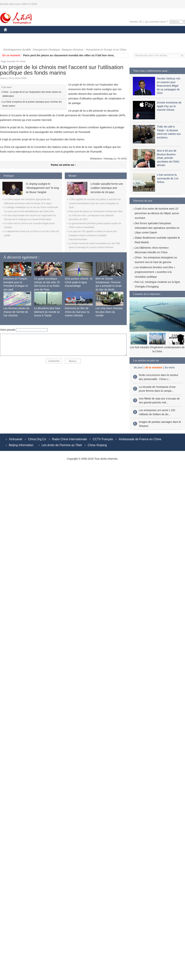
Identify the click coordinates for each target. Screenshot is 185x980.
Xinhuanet (16, 439)
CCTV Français (103, 439)
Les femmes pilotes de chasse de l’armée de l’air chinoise (16, 312)
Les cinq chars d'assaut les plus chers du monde (109, 312)
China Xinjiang (97, 445)
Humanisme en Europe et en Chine (106, 50)
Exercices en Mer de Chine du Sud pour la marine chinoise (77, 312)
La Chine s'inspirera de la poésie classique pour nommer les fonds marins (32, 104)
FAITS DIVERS (111, 35)
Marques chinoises (73, 50)
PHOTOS (11, 42)
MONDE (43, 35)
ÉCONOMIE (26, 35)
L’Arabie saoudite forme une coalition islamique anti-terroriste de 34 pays (107, 188)
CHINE (10, 35)
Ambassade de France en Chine (140, 439)
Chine (23, 61)
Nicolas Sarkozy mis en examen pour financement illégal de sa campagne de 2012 (169, 86)
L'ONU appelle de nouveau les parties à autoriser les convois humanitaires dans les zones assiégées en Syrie (95, 203)
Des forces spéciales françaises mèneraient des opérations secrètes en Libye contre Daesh (157, 228)
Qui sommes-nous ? (156, 22)
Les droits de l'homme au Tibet (62, 445)
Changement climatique (46, 50)
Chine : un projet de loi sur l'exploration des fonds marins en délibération (32, 94)
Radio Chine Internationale (69, 439)
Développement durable (17, 50)
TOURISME (162, 35)
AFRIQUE (59, 35)
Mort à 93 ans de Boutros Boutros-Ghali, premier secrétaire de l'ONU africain (168, 158)
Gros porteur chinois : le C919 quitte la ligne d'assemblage (79, 282)
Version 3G (136, 22)
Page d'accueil (8, 61)
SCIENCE (75, 35)
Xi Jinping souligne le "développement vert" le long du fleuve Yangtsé (42, 188)
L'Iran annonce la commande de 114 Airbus (168, 178)
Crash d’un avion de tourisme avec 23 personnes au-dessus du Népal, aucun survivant (157, 213)
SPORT (146, 35)
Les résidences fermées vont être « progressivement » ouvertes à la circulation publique (155, 272)
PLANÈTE (131, 35)
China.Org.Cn (37, 439)
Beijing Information (21, 445)
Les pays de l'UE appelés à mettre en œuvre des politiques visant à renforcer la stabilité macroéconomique (93, 235)
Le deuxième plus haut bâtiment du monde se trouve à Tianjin (47, 312)
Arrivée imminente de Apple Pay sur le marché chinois (169, 106)
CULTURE (91, 35)
